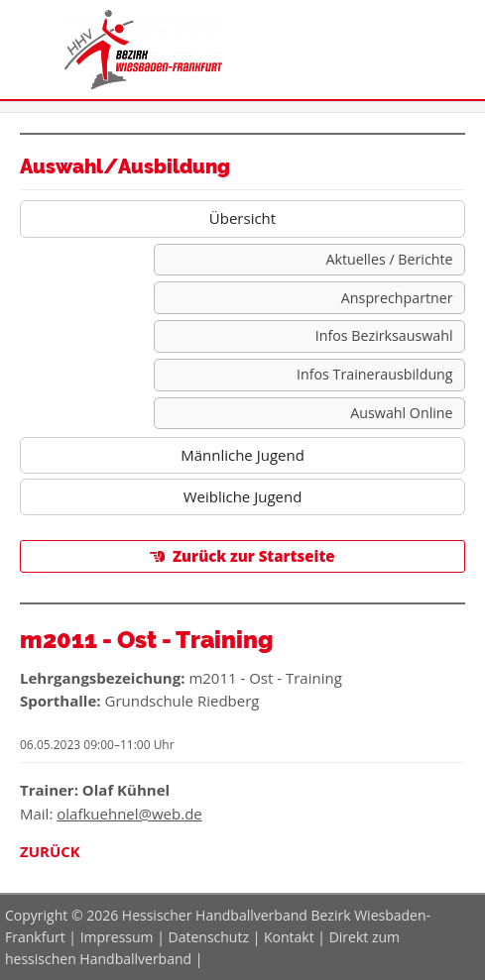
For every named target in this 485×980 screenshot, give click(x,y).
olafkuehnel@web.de (129, 814)
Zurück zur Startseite (254, 556)
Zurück (50, 851)
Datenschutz (209, 937)
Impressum (117, 937)
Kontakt (289, 937)
